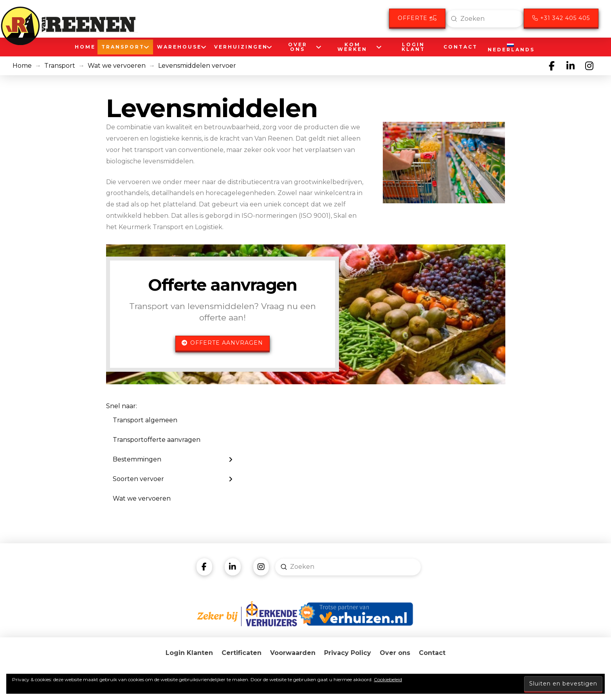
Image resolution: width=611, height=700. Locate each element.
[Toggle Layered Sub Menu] (173, 459)
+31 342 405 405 (561, 18)
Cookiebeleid (388, 679)
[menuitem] (510, 47)
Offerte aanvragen (222, 343)
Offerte (417, 18)
